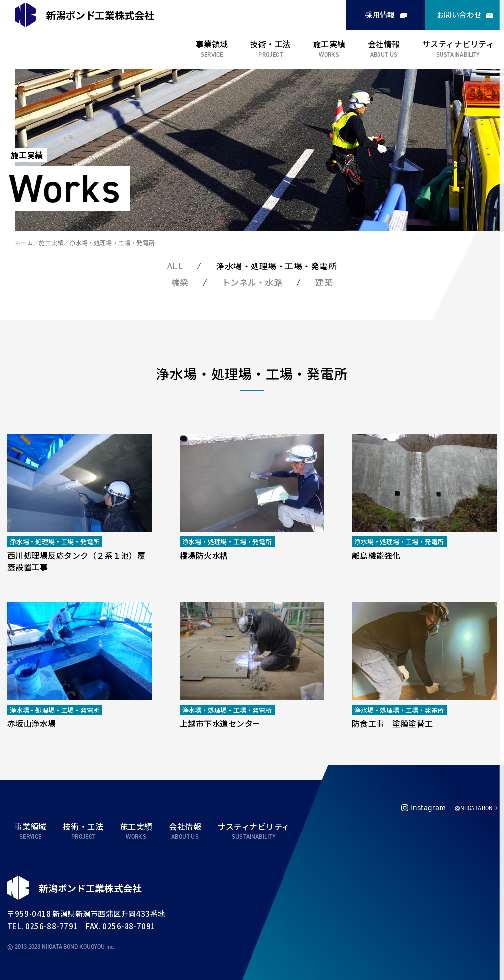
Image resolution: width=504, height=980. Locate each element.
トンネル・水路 (252, 282)
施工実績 (329, 44)
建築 (324, 282)
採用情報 (380, 15)
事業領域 (212, 44)
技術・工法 (270, 44)
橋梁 (180, 282)
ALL (175, 266)
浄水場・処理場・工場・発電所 (112, 243)
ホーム (24, 243)
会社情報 (384, 44)
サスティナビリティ (458, 44)
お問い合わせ (459, 15)
